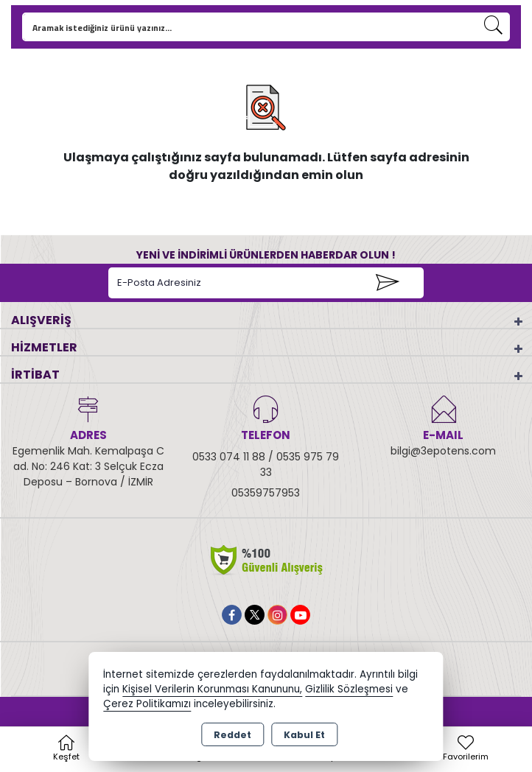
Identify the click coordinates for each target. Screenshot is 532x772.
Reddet (232, 735)
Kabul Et (304, 735)
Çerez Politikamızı (147, 704)
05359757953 (266, 493)
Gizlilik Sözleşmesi (349, 689)
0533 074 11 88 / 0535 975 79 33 (266, 464)
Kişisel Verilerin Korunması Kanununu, (212, 689)
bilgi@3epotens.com (443, 451)
